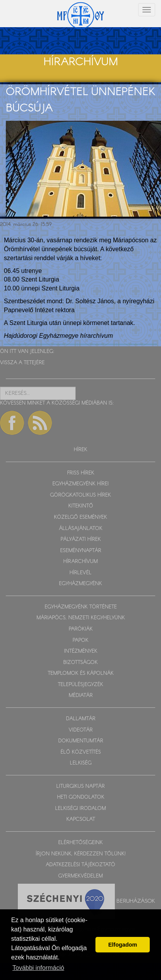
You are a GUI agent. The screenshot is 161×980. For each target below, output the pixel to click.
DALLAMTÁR (81, 719)
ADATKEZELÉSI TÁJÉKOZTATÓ (80, 865)
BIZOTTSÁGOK (80, 663)
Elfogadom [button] (123, 945)
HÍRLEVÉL (80, 573)
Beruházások (136, 901)
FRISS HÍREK (81, 473)
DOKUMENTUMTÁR (81, 741)
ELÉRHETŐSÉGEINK (80, 843)
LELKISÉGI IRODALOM (80, 809)
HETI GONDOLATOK (81, 797)
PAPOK (80, 640)
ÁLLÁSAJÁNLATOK (81, 529)
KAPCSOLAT (81, 819)
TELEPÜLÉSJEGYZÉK (80, 685)
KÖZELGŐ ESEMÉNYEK (80, 517)
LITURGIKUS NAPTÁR (80, 786)
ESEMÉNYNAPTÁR (81, 551)
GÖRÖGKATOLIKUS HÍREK (80, 495)
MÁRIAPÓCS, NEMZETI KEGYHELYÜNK (81, 618)
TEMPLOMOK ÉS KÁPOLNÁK (81, 673)
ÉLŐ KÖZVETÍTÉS (81, 752)
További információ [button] (38, 968)
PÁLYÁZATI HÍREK (81, 540)
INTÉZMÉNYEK (81, 651)
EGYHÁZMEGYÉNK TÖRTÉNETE (81, 607)
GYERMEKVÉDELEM (80, 876)
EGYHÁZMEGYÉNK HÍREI (80, 484)
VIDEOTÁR (81, 730)
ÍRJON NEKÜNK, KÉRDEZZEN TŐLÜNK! (81, 854)
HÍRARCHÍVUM (80, 562)
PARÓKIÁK (81, 629)
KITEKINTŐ (81, 506)
